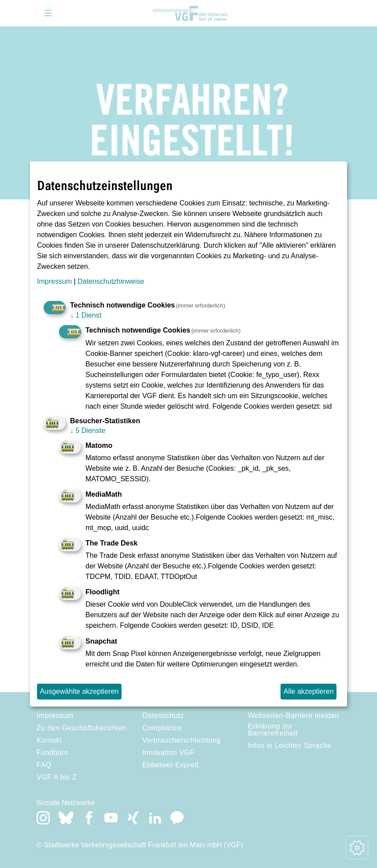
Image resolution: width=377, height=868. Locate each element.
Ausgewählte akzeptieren (79, 691)
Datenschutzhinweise (111, 281)
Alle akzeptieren (309, 691)
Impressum (54, 281)
